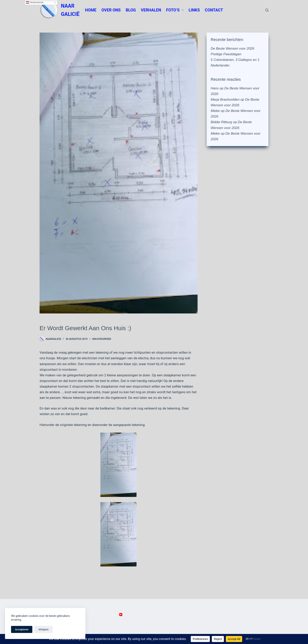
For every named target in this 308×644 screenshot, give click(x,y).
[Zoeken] (267, 10)
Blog (131, 10)
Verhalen (151, 10)
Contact (214, 10)
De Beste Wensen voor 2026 (232, 49)
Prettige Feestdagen (226, 54)
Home (91, 10)
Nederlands (35, 2)
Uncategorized (101, 339)
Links (194, 10)
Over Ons (111, 10)
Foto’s (176, 10)
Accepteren (22, 629)
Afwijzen (43, 629)
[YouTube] (121, 615)
